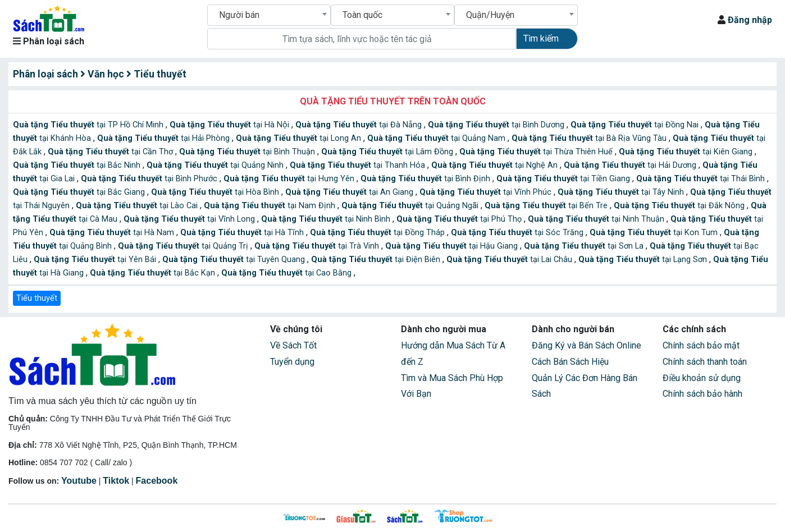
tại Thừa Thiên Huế (537, 152)
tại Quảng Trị (184, 246)
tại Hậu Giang (453, 246)
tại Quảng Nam (437, 138)
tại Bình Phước (150, 179)
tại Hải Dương (631, 165)
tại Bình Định (426, 179)
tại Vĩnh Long (190, 219)
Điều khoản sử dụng (702, 378)
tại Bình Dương (497, 125)
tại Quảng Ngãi (411, 206)
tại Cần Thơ (111, 152)
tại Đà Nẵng (360, 125)
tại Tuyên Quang (235, 260)
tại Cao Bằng (287, 273)
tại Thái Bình (702, 179)
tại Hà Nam (113, 233)
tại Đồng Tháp (378, 233)
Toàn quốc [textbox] (362, 15)
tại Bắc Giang (80, 192)
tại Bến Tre (547, 206)
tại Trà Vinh (318, 246)
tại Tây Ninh (622, 192)
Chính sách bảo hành (702, 394)
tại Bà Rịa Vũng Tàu (590, 138)
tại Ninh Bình (327, 219)
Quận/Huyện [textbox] (490, 15)
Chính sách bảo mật (701, 345)
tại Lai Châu (510, 260)
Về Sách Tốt (293, 345)
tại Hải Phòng (165, 138)
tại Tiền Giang (564, 179)
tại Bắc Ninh (78, 165)
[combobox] (269, 15)
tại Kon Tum (655, 233)
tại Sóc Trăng (518, 233)
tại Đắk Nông (680, 206)
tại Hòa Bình (216, 192)
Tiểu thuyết (37, 298)
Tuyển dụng (292, 362)
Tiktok (116, 481)
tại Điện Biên (377, 260)
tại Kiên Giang (687, 152)
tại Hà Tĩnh (243, 233)
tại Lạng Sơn (644, 260)
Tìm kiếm (541, 38)
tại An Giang (350, 192)
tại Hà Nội (231, 125)
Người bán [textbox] (239, 15)
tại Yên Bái (96, 260)
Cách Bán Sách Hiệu (570, 362)
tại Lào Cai (138, 206)
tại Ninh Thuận (597, 219)
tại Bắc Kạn (154, 273)
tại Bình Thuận (248, 152)
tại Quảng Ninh (216, 165)
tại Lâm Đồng (388, 152)
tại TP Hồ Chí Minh (89, 125)
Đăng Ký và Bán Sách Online (587, 345)
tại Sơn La (585, 246)
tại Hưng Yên (290, 179)
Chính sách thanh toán (705, 362)
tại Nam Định (271, 206)
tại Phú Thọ (460, 219)
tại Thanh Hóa (359, 165)
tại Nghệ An (496, 165)
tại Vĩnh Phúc (487, 192)
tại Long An (300, 138)
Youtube (79, 481)
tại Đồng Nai (636, 125)
